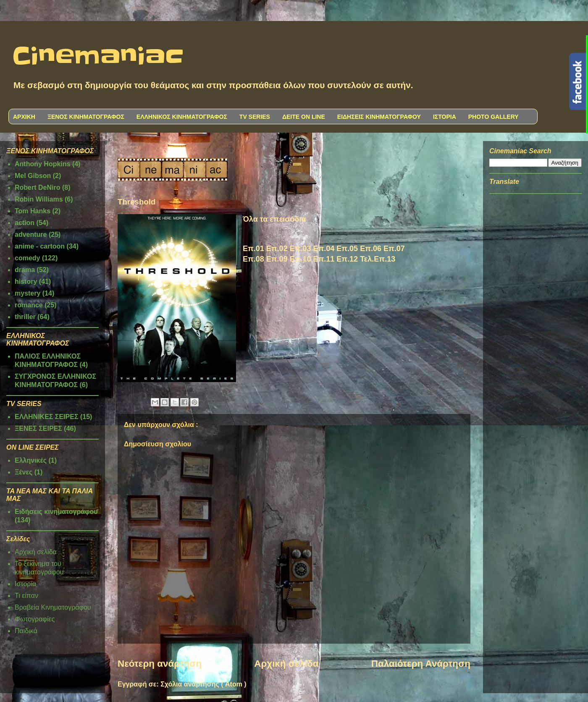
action (25, 223)
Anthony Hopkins (42, 164)
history (26, 282)
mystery (28, 293)
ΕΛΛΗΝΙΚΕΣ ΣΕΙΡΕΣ (47, 417)
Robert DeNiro (37, 187)
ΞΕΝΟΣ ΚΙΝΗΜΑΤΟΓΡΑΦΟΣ (86, 117)
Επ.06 (371, 249)
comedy (27, 258)
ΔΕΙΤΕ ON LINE (304, 117)
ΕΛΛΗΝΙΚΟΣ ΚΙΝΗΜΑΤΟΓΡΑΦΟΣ (182, 117)
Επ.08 (253, 259)
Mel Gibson (33, 176)
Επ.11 (324, 259)
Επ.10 (301, 259)
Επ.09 (277, 259)
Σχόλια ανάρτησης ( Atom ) (203, 684)
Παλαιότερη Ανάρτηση (421, 664)
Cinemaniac (98, 57)
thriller (25, 317)
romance (29, 305)
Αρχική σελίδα (286, 664)
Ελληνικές (31, 460)
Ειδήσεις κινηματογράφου (56, 512)
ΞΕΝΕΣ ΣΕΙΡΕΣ (38, 428)
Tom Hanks (33, 211)
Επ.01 (253, 249)
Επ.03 (301, 249)
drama (25, 270)
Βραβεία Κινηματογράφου (53, 607)
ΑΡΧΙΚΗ (24, 117)
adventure (31, 234)
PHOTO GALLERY (493, 117)
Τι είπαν (26, 596)
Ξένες (24, 472)
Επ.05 (347, 249)
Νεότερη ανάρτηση (160, 664)
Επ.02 (277, 249)
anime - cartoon (40, 246)
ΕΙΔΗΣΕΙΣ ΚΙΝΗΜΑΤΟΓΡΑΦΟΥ (379, 117)
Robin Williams (39, 199)
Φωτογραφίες (35, 619)
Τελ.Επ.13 (378, 259)
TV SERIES (255, 117)
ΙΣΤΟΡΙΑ (445, 117)
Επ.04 (324, 249)
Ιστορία (25, 584)
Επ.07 (394, 249)
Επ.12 (347, 259)
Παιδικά (26, 631)
